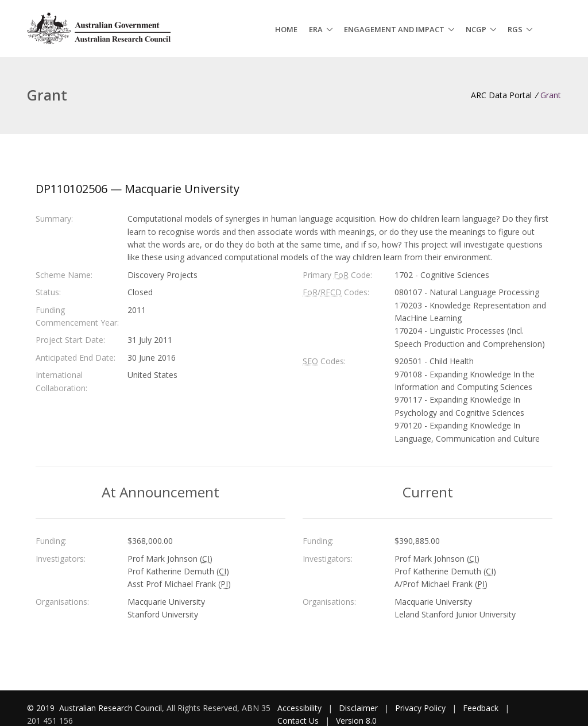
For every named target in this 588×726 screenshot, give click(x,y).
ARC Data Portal (501, 95)
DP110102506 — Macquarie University (138, 189)
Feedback (481, 708)
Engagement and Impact (394, 29)
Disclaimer (358, 708)
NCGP (476, 29)
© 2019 (42, 708)
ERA (316, 29)
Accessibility (299, 708)
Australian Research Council (111, 708)
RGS (515, 29)
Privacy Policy (420, 708)
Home (286, 29)
